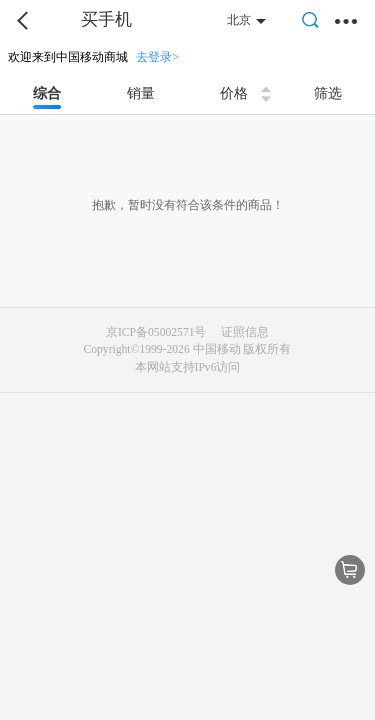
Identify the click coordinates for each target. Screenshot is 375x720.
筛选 (328, 93)
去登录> (157, 57)
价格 (234, 93)
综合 (47, 93)
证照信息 (245, 332)
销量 (141, 93)
